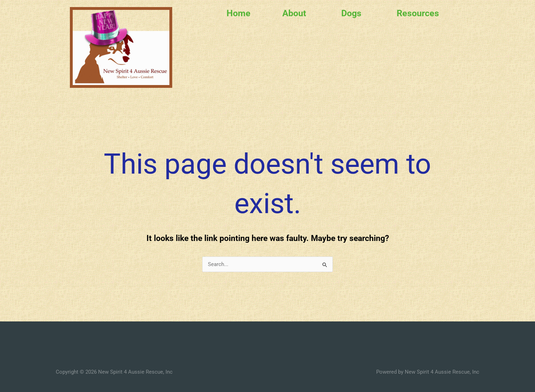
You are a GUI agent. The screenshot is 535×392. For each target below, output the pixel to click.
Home (239, 13)
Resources (418, 13)
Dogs (351, 13)
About (294, 13)
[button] (296, 13)
